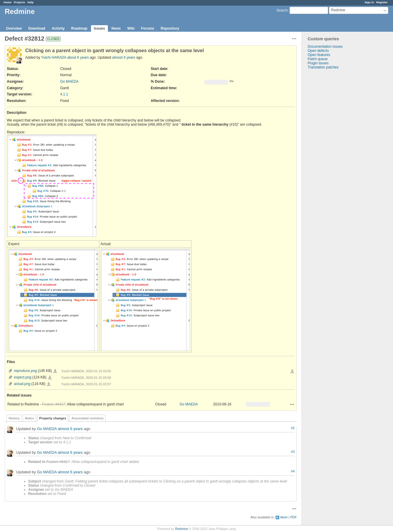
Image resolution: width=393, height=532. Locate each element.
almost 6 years (124, 57)
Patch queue (318, 59)
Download (37, 28)
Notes (29, 418)
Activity (58, 28)
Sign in (369, 2)
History (14, 418)
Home (8, 2)
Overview (14, 28)
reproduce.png (25, 371)
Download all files (292, 371)
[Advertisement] (331, 162)
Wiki (131, 28)
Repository (170, 28)
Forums (148, 28)
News (116, 28)
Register (382, 2)
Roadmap (79, 28)
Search (282, 10)
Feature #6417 (54, 404)
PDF (293, 517)
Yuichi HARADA (54, 57)
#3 (293, 452)
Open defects (318, 51)
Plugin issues (318, 63)
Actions (292, 404)
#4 (293, 471)
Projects (20, 2)
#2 (293, 428)
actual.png (22, 384)
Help (31, 2)
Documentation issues (325, 47)
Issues (99, 28)
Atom (284, 517)
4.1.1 (64, 94)
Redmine (182, 529)
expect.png (23, 377)
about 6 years (78, 57)
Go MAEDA (69, 82)
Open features (319, 55)
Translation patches (323, 67)
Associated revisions (87, 418)
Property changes (53, 418)
